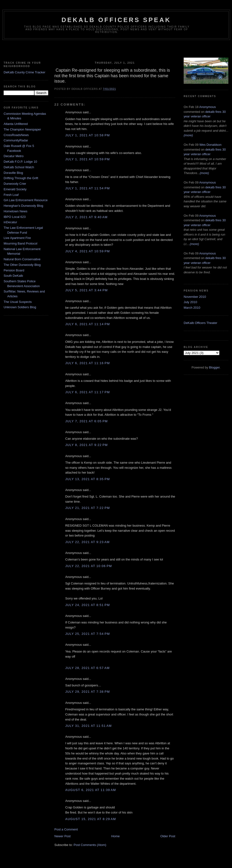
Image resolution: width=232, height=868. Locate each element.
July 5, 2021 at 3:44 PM (87, 290)
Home (116, 836)
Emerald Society (15, 189)
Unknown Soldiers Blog (20, 307)
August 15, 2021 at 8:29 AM (91, 819)
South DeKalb (13, 276)
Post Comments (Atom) (90, 845)
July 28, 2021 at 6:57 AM (87, 668)
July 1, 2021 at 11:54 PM (88, 188)
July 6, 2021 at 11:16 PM (88, 363)
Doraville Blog (13, 173)
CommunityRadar (16, 140)
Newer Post (62, 836)
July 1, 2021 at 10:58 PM (88, 135)
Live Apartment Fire (17, 238)
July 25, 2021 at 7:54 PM (88, 634)
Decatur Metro (14, 156)
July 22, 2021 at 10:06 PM (89, 566)
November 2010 (195, 297)
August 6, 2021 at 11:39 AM (91, 790)
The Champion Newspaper (22, 129)
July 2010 (190, 302)
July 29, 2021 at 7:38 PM (88, 692)
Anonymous (207, 107)
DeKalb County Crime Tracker (25, 72)
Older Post (168, 836)
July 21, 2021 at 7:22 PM (88, 508)
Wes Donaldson (210, 145)
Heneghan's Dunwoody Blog (23, 206)
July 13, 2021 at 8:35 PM (88, 479)
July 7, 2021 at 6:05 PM (87, 421)
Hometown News (15, 211)
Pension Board (14, 270)
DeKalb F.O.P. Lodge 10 (20, 162)
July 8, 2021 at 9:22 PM (87, 445)
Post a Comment (66, 829)
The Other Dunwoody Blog (22, 265)
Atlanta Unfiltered (16, 124)
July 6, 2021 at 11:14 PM (88, 324)
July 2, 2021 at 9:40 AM (86, 217)
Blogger (214, 367)
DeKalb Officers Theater (200, 323)
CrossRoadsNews (16, 135)
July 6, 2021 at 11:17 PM (88, 392)
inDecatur (10, 222)
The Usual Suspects (18, 302)
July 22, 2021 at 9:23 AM (87, 542)
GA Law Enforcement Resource (26, 200)
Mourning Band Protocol (20, 243)
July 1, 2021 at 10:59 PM (88, 159)
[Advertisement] (116, 50)
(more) (188, 135)
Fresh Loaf (11, 195)
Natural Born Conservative (22, 259)
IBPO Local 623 (15, 217)
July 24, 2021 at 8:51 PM (88, 605)
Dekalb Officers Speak (116, 20)
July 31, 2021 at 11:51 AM (88, 726)
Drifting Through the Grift (21, 178)
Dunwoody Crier (15, 184)
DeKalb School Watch (19, 167)
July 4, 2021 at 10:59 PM (88, 251)
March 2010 (192, 308)
